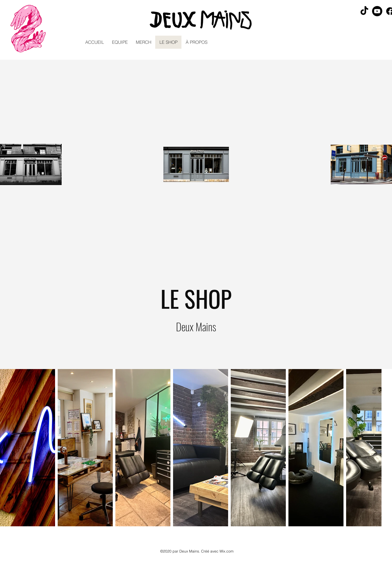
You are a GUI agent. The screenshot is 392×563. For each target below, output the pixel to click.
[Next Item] (371, 448)
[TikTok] (364, 11)
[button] (120, 42)
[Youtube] (377, 11)
